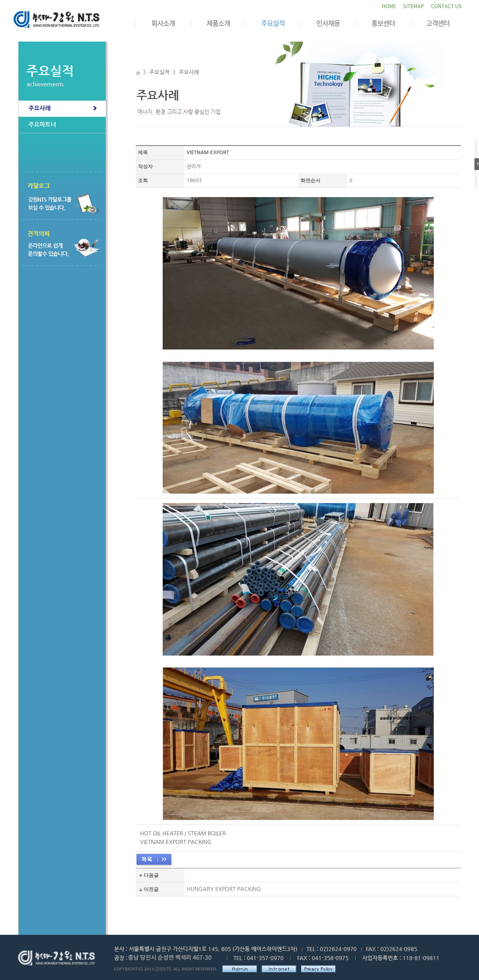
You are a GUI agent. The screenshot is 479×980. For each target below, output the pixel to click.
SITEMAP (413, 6)
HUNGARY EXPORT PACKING (224, 889)
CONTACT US (446, 6)
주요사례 (40, 108)
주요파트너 (42, 125)
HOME (389, 6)
